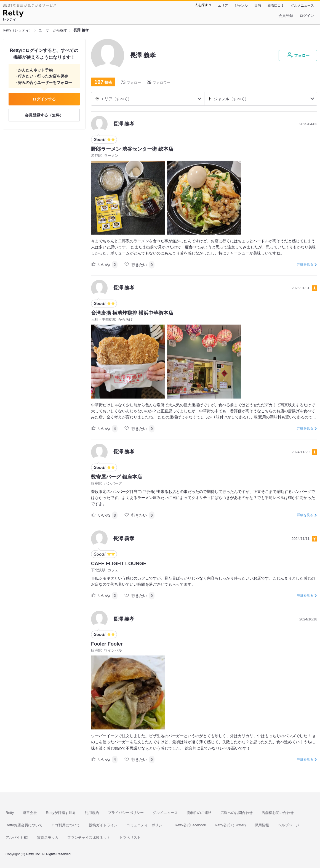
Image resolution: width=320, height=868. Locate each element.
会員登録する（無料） (44, 115)
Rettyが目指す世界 (61, 813)
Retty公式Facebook (190, 825)
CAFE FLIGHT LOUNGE (119, 564)
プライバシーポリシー (126, 813)
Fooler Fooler (107, 644)
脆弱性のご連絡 (199, 813)
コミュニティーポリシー (146, 825)
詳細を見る (305, 264)
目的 (258, 6)
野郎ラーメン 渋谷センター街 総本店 (132, 149)
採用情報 (262, 825)
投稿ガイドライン (103, 825)
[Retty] (13, 14)
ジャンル (241, 6)
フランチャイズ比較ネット (89, 838)
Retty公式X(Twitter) (230, 825)
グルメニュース (302, 6)
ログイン (307, 16)
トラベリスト (130, 838)
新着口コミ (276, 6)
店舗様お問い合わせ (278, 813)
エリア (223, 6)
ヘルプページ (289, 825)
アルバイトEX (17, 838)
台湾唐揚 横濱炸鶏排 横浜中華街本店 (132, 313)
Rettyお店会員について (24, 825)
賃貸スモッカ (48, 838)
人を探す (201, 5)
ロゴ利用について (66, 825)
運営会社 (30, 813)
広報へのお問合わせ (237, 813)
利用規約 (92, 813)
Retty (10, 813)
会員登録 (286, 16)
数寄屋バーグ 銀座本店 (117, 477)
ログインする (44, 99)
